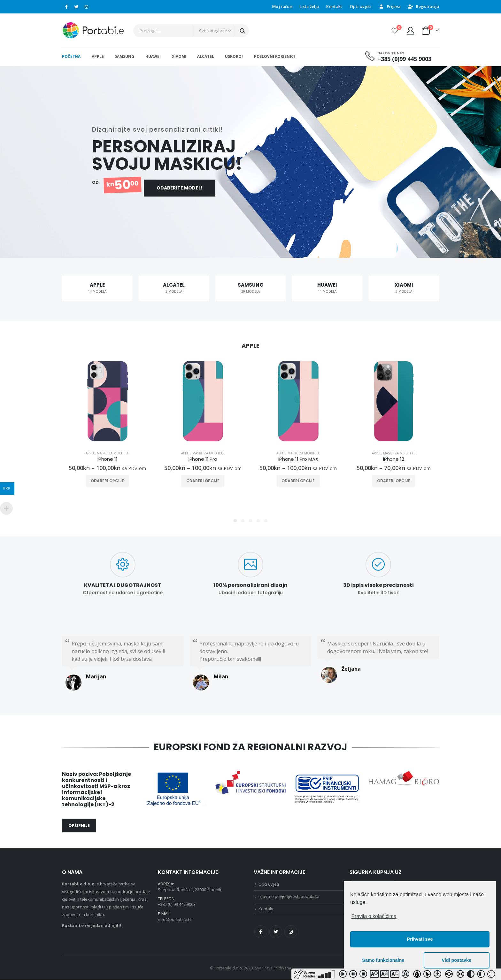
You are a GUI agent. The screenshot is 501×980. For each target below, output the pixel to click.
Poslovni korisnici (274, 56)
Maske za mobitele (113, 453)
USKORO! (234, 56)
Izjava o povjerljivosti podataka (289, 897)
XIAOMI (179, 56)
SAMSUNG (125, 56)
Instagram (291, 932)
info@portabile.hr (175, 919)
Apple (90, 453)
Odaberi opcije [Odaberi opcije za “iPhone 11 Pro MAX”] (298, 481)
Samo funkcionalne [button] (383, 960)
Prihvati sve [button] (420, 939)
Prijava (389, 7)
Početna (71, 56)
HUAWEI (153, 56)
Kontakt (334, 7)
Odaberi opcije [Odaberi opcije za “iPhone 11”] (107, 481)
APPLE (98, 56)
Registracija (423, 7)
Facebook (261, 932)
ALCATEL (205, 56)
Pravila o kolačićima (374, 916)
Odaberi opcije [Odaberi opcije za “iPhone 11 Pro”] (203, 481)
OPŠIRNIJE (79, 826)
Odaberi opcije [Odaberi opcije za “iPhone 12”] (394, 481)
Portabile (72, 884)
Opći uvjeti (361, 7)
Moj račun (282, 7)
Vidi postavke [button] (456, 960)
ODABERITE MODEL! (180, 186)
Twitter (276, 932)
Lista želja (309, 7)
